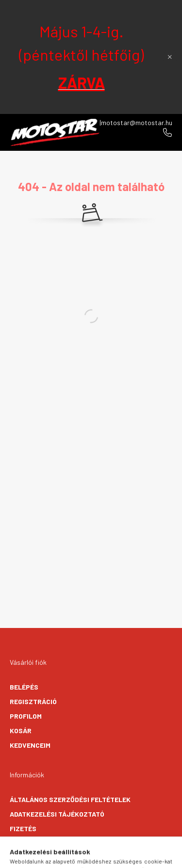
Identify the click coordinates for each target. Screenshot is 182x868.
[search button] (79, 856)
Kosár (21, 731)
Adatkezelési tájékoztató (57, 814)
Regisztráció (33, 701)
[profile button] (103, 856)
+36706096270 (167, 132)
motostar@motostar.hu (137, 122)
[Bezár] (170, 57)
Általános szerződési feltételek (70, 799)
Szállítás (27, 843)
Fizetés (23, 828)
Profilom (26, 716)
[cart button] (128, 856)
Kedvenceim (30, 745)
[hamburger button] (55, 856)
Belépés (24, 687)
